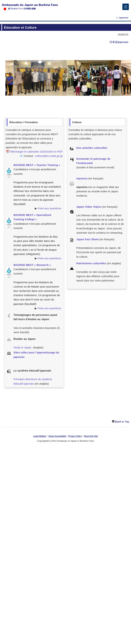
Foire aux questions (49, 208)
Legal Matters (40, 436)
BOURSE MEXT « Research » (32, 265)
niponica (82, 178)
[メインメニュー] (126, 7)
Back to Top (122, 422)
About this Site (91, 436)
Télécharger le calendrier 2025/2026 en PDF (36, 152)
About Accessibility (57, 436)
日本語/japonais (119, 42)
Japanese (124, 18)
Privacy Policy (75, 436)
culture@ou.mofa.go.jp (49, 156)
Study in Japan (22, 347)
